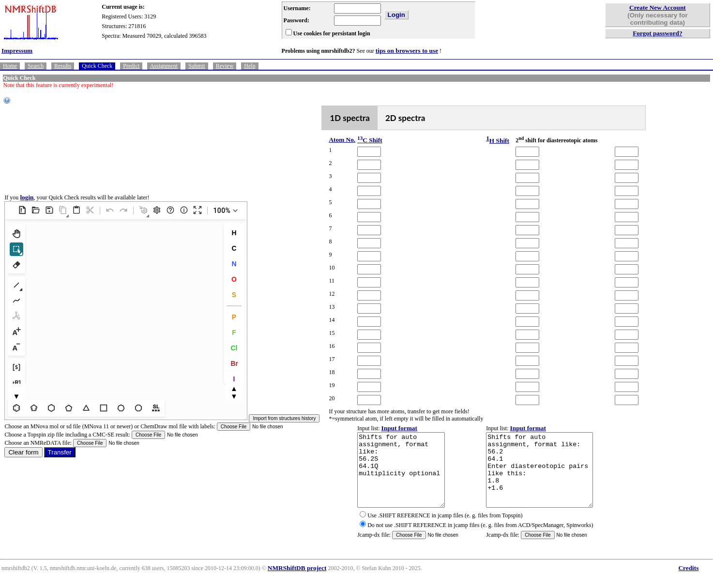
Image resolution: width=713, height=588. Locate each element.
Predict (131, 66)
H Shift (499, 141)
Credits (688, 582)
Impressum (17, 51)
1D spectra (350, 118)
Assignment (164, 66)
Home (10, 66)
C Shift (370, 140)
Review (225, 66)
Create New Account (658, 8)
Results (63, 66)
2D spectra (405, 118)
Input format (399, 428)
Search (36, 66)
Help (250, 66)
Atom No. (342, 140)
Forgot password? (658, 33)
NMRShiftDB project (297, 582)
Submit (197, 66)
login (27, 204)
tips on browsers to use (407, 51)
